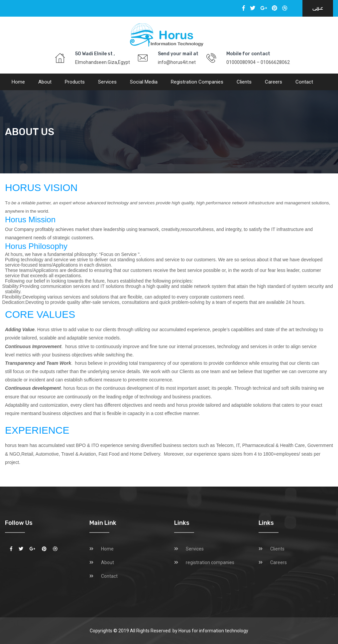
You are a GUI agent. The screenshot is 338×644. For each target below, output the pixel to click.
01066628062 (275, 62)
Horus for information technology (213, 631)
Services (107, 82)
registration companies (197, 82)
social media (144, 82)
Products (75, 82)
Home (18, 82)
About (45, 82)
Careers (274, 82)
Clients (244, 82)
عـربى (318, 8)
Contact (304, 82)
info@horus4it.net (177, 62)
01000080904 (241, 62)
